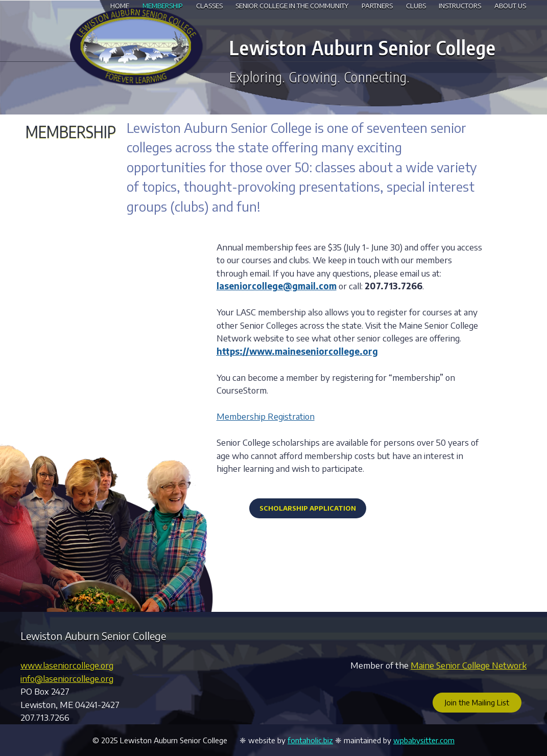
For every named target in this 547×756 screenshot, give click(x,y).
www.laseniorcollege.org (67, 665)
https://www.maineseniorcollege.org (297, 351)
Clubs (416, 6)
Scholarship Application (308, 508)
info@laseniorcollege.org (67, 678)
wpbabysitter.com (424, 740)
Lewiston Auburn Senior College (363, 47)
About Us (510, 6)
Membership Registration (266, 416)
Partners (377, 6)
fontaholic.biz (310, 740)
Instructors (460, 6)
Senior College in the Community (292, 6)
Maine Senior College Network (469, 665)
